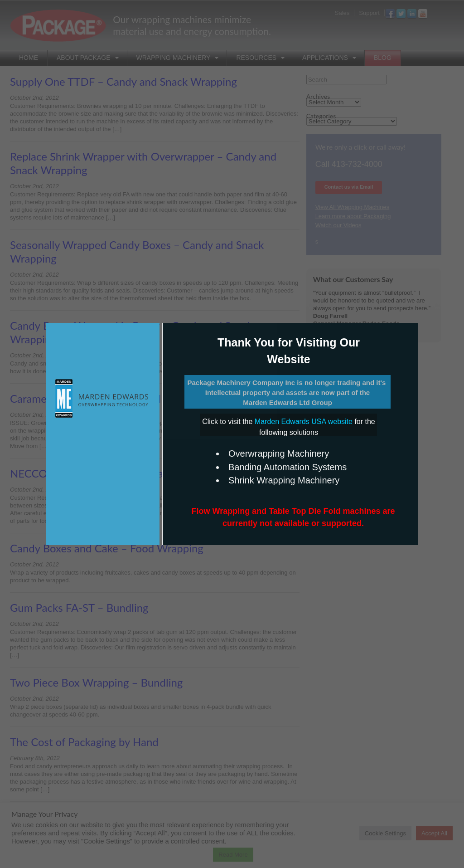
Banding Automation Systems (288, 467)
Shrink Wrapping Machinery (284, 480)
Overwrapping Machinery (279, 454)
